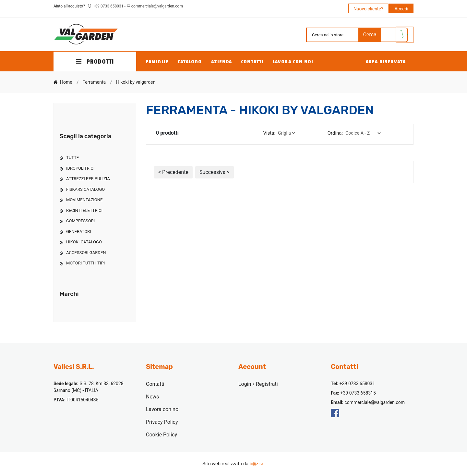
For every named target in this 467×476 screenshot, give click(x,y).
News (152, 397)
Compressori (80, 221)
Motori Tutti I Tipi (85, 263)
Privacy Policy (162, 422)
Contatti (252, 62)
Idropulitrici (80, 168)
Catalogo (190, 62)
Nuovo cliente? (368, 9)
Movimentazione (84, 200)
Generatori (79, 232)
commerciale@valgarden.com (157, 6)
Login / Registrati (258, 384)
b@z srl (257, 464)
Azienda (222, 62)
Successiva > (215, 172)
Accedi (401, 9)
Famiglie (157, 62)
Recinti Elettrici (84, 210)
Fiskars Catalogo (85, 189)
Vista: (269, 133)
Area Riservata (386, 62)
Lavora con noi (293, 62)
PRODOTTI (95, 62)
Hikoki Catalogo (84, 242)
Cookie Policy (162, 435)
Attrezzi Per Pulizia (88, 179)
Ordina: (335, 133)
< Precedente (173, 172)
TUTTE (72, 158)
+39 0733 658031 (109, 6)
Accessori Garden (86, 253)
